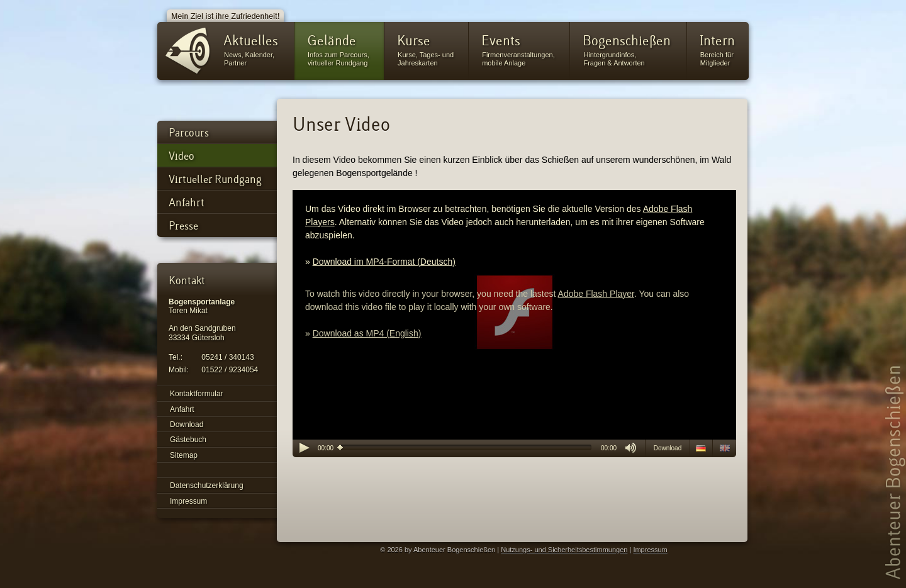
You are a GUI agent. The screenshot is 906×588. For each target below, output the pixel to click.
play (304, 448)
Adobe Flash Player (596, 294)
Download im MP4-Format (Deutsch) (384, 262)
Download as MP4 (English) (367, 333)
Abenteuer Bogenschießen (895, 472)
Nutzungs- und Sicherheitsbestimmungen (564, 550)
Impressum (650, 550)
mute (630, 448)
